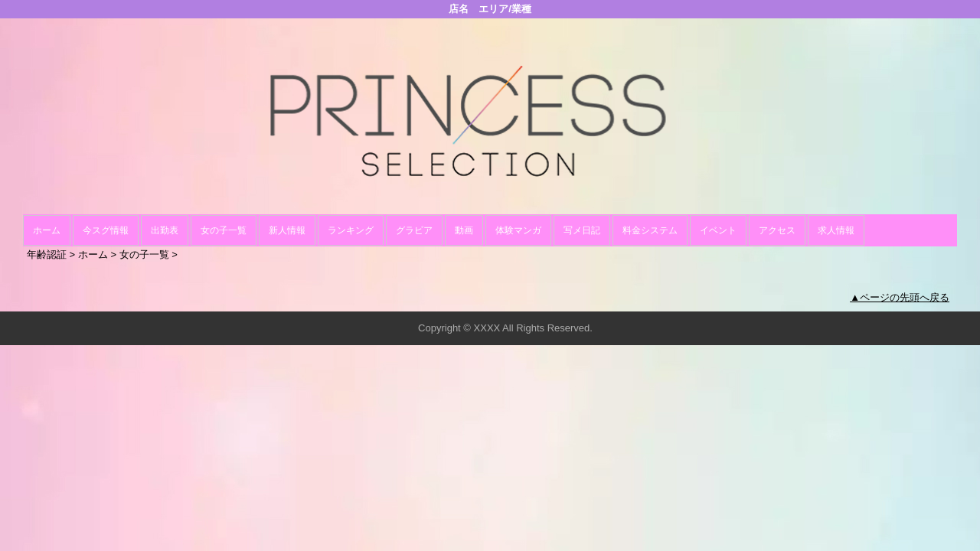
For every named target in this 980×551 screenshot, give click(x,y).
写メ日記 (582, 230)
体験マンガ (518, 230)
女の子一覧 (224, 230)
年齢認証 (47, 254)
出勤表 (165, 230)
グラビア (414, 230)
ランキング (351, 230)
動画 (464, 230)
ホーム (47, 230)
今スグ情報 (106, 230)
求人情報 (836, 230)
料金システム (650, 230)
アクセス (777, 230)
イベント (718, 230)
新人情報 (287, 230)
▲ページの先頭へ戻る (900, 297)
